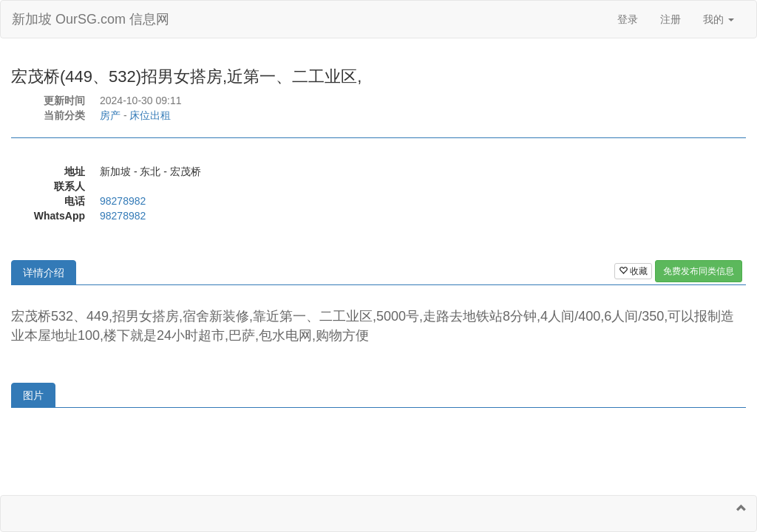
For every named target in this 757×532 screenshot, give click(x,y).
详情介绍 (44, 273)
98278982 (123, 201)
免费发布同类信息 (699, 271)
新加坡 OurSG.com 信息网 (91, 19)
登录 (628, 19)
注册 (671, 19)
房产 (110, 115)
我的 (719, 19)
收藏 (633, 271)
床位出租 (150, 115)
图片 (33, 395)
